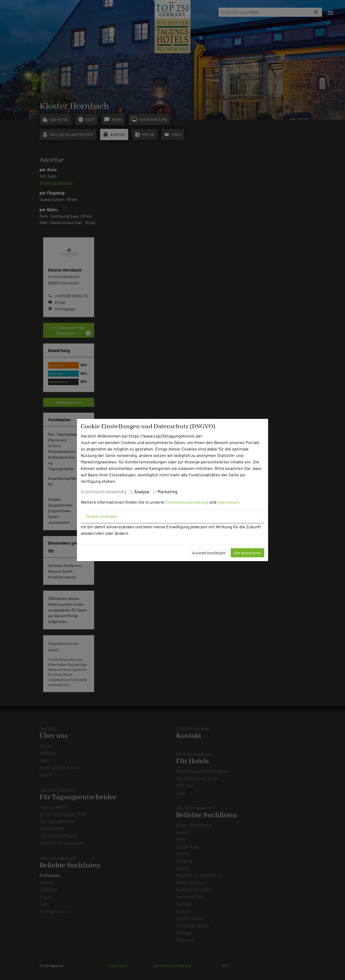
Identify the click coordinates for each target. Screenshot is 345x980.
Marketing (167, 492)
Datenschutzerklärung (187, 502)
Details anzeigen (101, 516)
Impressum (228, 502)
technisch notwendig (106, 492)
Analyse (142, 492)
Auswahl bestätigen (209, 553)
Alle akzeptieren (247, 553)
